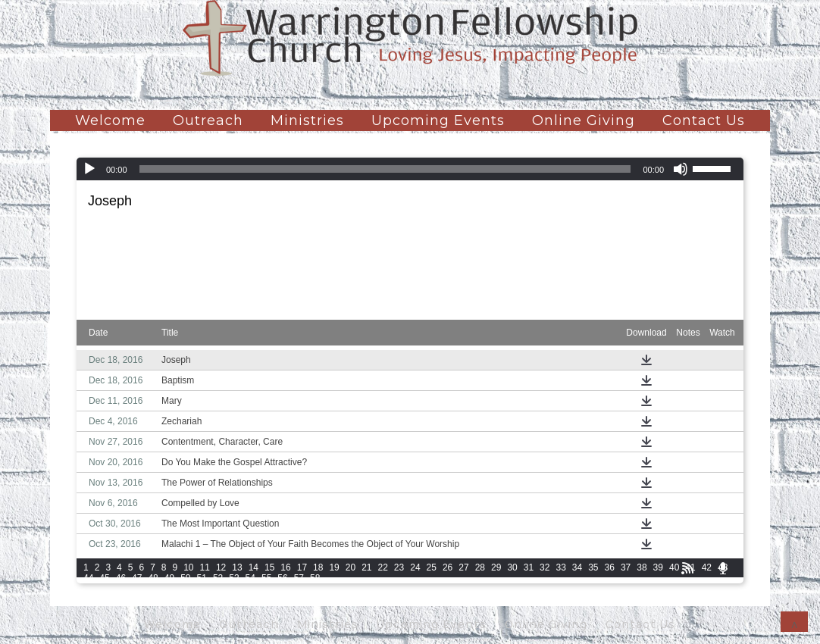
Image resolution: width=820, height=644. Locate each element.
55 (266, 578)
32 (545, 567)
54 (250, 578)
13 (237, 567)
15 (269, 567)
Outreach (208, 120)
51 (202, 578)
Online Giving (584, 120)
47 (137, 578)
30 (512, 567)
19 (334, 567)
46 (121, 578)
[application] (410, 169)
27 (463, 567)
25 (432, 567)
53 (234, 578)
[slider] (385, 169)
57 (299, 578)
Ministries (307, 120)
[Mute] (681, 169)
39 (658, 567)
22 (383, 567)
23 (399, 567)
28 (480, 567)
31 (529, 567)
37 (626, 567)
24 (415, 567)
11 (205, 567)
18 (318, 567)
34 (577, 567)
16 (285, 567)
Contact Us (704, 120)
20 (351, 567)
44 (88, 578)
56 (282, 578)
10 (188, 567)
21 (366, 567)
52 (218, 578)
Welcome (110, 120)
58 (315, 578)
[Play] (89, 169)
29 (496, 567)
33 (560, 567)
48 (153, 578)
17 (302, 567)
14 (254, 567)
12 (221, 567)
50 (185, 578)
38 (642, 567)
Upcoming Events (438, 120)
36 (610, 567)
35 (593, 567)
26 (448, 567)
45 (104, 578)
